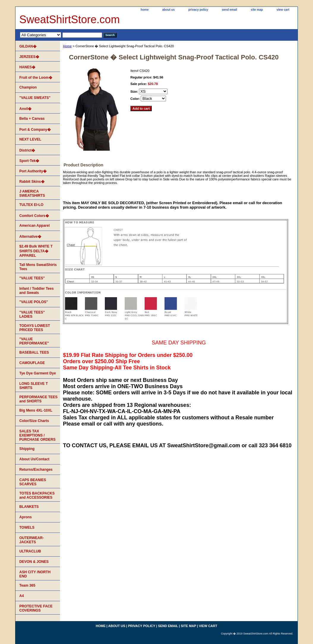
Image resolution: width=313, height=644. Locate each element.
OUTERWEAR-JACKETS (31, 540)
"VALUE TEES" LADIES (32, 314)
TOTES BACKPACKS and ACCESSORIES (37, 495)
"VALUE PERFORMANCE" (34, 341)
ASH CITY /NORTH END (35, 574)
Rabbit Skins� (32, 182)
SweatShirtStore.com (69, 19)
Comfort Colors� (34, 216)
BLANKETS (29, 507)
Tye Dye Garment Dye (38, 373)
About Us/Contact (34, 459)
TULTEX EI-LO (31, 205)
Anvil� (25, 109)
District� (27, 150)
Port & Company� (35, 130)
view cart (283, 10)
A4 (22, 596)
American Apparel (34, 226)
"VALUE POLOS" (34, 302)
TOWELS (27, 528)
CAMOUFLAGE (32, 363)
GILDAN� (28, 46)
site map (257, 10)
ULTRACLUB (30, 551)
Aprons (26, 517)
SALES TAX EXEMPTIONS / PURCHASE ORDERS (37, 435)
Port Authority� (33, 171)
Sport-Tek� (29, 161)
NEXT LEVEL (30, 139)
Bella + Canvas (32, 119)
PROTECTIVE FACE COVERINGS (36, 608)
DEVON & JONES (34, 562)
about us (169, 10)
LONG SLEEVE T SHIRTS (34, 386)
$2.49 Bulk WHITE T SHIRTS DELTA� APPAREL (36, 251)
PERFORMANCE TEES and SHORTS (38, 399)
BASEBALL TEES (34, 352)
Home (67, 46)
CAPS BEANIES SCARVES (33, 482)
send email (230, 10)
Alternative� (30, 237)
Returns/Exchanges (36, 470)
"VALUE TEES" (32, 278)
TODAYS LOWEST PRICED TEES (35, 328)
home (145, 10)
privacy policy (198, 10)
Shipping (27, 449)
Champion (28, 87)
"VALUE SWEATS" (35, 98)
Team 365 (27, 585)
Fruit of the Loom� (36, 78)
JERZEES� (29, 57)
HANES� (27, 67)
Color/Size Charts (34, 421)
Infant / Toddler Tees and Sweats (37, 291)
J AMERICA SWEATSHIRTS (32, 193)
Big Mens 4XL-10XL (36, 410)
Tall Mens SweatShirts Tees (38, 267)
